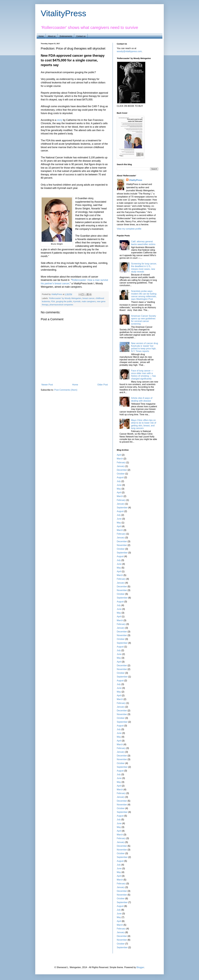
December (122, 470)
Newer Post (47, 385)
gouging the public (64, 301)
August (120, 477)
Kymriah (77, 301)
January (121, 466)
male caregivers (89, 301)
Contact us (81, 36)
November (122, 545)
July (119, 481)
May (119, 489)
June (119, 485)
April (119, 455)
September (122, 508)
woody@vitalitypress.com (129, 51)
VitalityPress (64, 13)
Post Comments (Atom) (66, 390)
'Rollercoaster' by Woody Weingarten (65, 298)
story (59, 120)
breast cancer (88, 298)
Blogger (140, 967)
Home (41, 36)
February (121, 462)
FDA (53, 301)
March (120, 459)
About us (52, 36)
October (121, 474)
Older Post (103, 385)
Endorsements (66, 36)
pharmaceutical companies (61, 305)
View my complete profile (129, 229)
